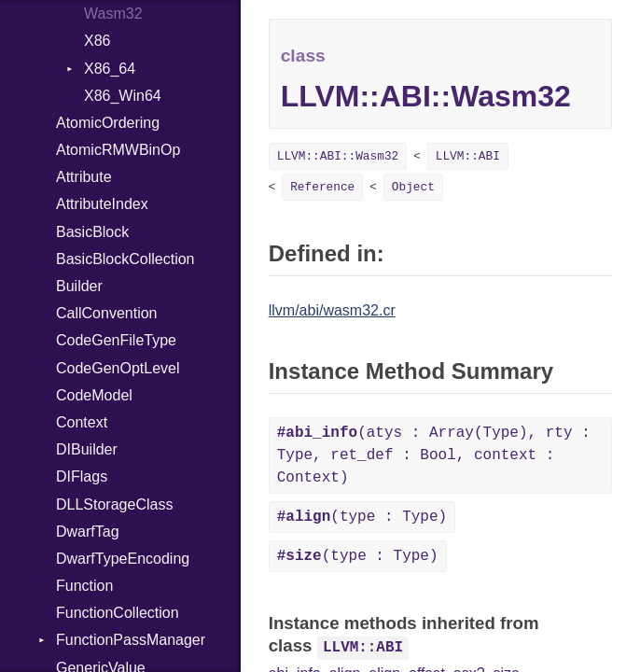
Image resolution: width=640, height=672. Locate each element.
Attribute (84, 177)
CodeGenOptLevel (118, 368)
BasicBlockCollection (125, 259)
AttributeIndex (102, 204)
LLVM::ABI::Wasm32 (338, 156)
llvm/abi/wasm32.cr (332, 310)
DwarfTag (88, 532)
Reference (322, 187)
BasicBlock (92, 232)
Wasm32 (113, 14)
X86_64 (110, 69)
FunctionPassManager (131, 640)
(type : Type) (362, 517)
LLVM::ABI (468, 156)
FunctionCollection (118, 613)
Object (413, 187)
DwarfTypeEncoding (123, 559)
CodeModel (94, 395)
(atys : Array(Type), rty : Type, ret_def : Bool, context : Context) (434, 455)
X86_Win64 (123, 96)
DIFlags (82, 476)
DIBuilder (87, 449)
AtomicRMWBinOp (118, 150)
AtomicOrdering (108, 123)
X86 (97, 41)
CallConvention (107, 313)
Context (82, 422)
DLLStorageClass (114, 504)
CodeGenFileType (116, 340)
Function (84, 586)
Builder (79, 286)
